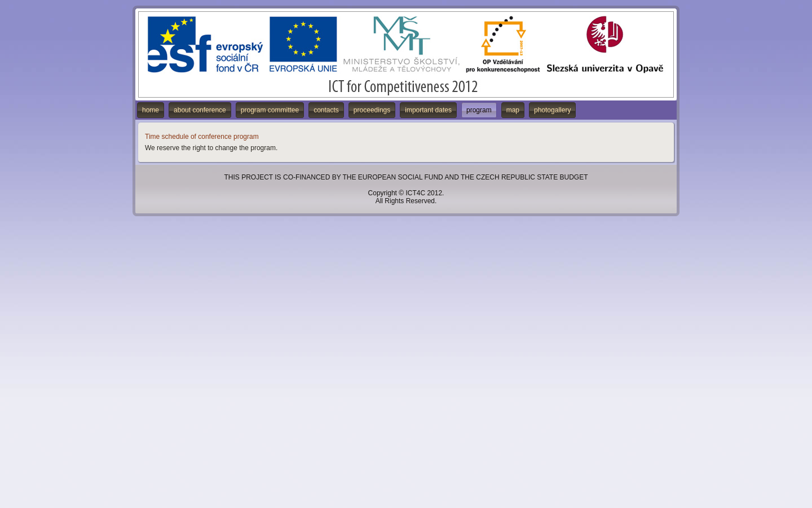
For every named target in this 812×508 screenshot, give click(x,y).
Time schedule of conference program (202, 137)
